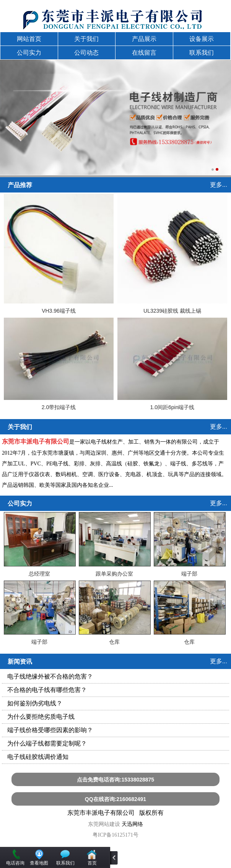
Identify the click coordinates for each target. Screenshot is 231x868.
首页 (92, 863)
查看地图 (39, 863)
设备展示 (202, 39)
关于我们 (86, 39)
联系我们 (202, 53)
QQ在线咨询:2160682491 (115, 799)
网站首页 (29, 39)
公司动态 (86, 53)
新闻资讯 (20, 662)
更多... (219, 185)
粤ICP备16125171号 (115, 835)
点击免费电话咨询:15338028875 (115, 780)
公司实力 (29, 53)
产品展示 (144, 39)
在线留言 (144, 53)
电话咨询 (15, 863)
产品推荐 (20, 185)
